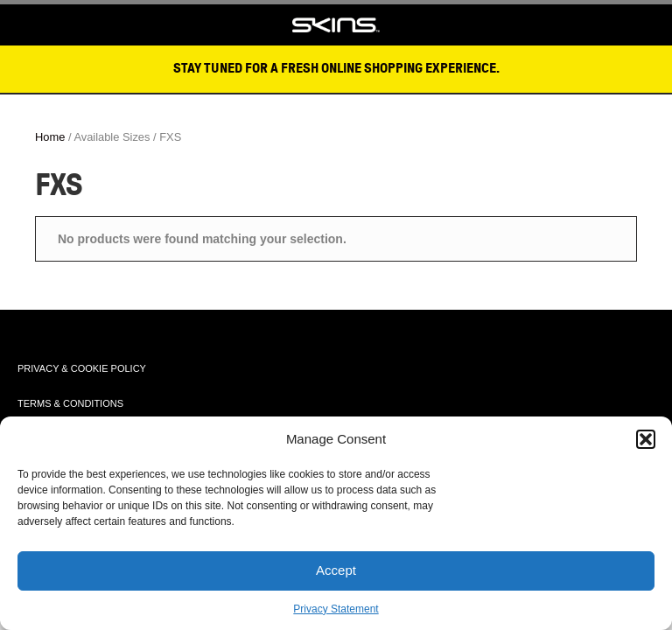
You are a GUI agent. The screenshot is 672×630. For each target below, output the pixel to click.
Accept (336, 570)
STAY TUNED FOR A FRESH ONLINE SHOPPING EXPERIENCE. (336, 68)
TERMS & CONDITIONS (70, 403)
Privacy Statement (336, 609)
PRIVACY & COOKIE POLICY (82, 368)
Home (50, 137)
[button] (646, 439)
